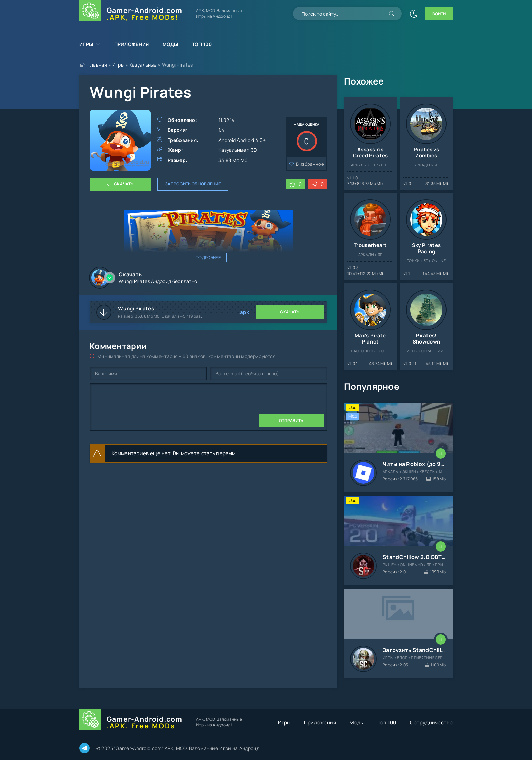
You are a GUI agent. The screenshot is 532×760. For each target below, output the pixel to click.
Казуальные (143, 65)
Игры (86, 44)
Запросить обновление (193, 184)
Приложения (132, 44)
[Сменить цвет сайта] (414, 14)
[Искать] (392, 14)
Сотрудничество (431, 722)
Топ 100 (202, 44)
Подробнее (208, 257)
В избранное (310, 164)
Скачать (124, 184)
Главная (98, 65)
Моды (170, 44)
